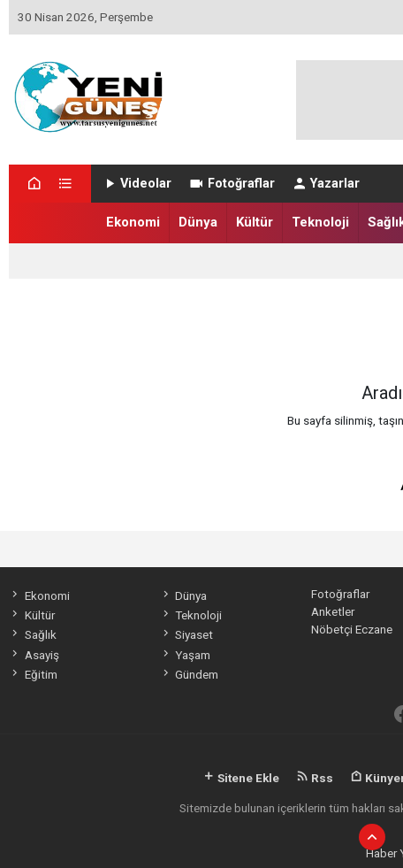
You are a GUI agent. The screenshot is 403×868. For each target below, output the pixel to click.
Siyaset (186, 634)
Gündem (189, 674)
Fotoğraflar (231, 184)
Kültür (255, 222)
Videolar (137, 184)
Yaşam (185, 655)
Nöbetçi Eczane (352, 629)
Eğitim (33, 674)
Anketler (333, 611)
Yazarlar (326, 184)
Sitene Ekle (241, 778)
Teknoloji (320, 222)
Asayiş (34, 655)
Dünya (198, 222)
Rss (315, 778)
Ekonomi (133, 222)
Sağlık (32, 634)
